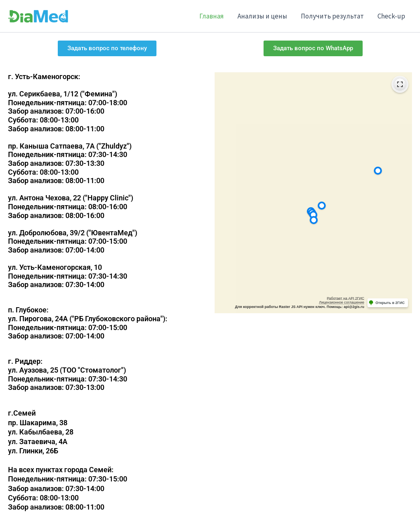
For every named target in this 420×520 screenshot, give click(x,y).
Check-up (391, 16)
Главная (212, 16)
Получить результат (332, 16)
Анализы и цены (262, 16)
